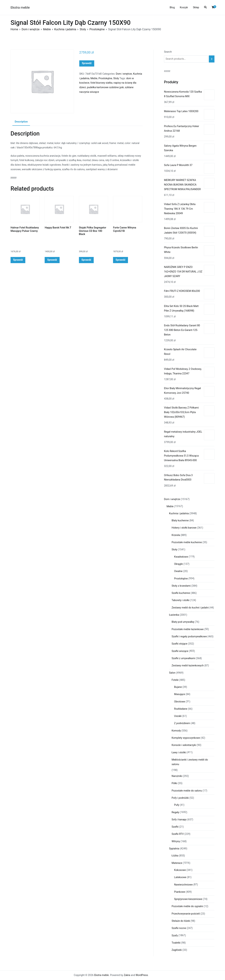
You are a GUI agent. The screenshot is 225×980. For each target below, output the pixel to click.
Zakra (127, 975)
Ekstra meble (20, 7)
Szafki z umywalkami (183, 658)
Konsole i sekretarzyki (184, 745)
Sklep (196, 7)
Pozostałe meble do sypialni (187, 906)
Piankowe (180, 892)
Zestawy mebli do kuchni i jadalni (190, 608)
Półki (174, 783)
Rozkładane (181, 709)
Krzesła (176, 535)
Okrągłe (179, 564)
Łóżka (175, 856)
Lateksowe (180, 877)
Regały (175, 812)
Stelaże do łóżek (181, 921)
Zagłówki (177, 950)
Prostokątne (97, 29)
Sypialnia (174, 849)
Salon (172, 673)
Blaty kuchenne (180, 521)
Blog (172, 7)
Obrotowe (180, 702)
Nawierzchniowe (184, 885)
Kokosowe (180, 870)
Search (168, 52)
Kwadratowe (181, 557)
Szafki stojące (179, 644)
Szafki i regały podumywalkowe (189, 637)
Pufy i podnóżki (180, 798)
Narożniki (177, 776)
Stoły (83, 29)
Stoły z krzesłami (181, 586)
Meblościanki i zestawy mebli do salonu (190, 762)
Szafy (175, 936)
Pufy (177, 805)
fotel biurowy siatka (102, 83)
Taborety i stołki (180, 600)
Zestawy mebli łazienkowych (188, 666)
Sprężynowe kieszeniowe (188, 899)
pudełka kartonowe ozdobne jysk (105, 87)
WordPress (142, 975)
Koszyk (184, 7)
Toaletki (176, 943)
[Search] (212, 59)
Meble (47, 29)
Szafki (175, 827)
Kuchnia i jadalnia (65, 29)
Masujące (180, 694)
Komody (176, 731)
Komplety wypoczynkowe (186, 738)
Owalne (178, 571)
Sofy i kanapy (179, 820)
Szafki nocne (179, 928)
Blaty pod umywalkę (183, 622)
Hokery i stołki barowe (184, 528)
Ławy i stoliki (179, 753)
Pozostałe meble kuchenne (187, 542)
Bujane (178, 687)
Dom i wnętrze (31, 29)
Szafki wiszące (180, 651)
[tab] (21, 122)
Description (21, 122)
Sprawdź (87, 63)
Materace (177, 863)
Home (14, 29)
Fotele (175, 680)
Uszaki (178, 716)
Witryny (176, 841)
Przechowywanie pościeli (186, 914)
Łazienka (174, 615)
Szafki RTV (178, 834)
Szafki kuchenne (181, 593)
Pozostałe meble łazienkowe (188, 629)
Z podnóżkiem (182, 723)
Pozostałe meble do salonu (187, 791)
